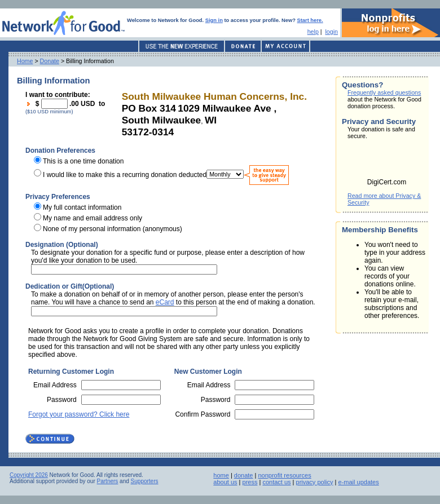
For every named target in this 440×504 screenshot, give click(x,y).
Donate (50, 61)
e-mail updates (359, 482)
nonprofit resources (284, 475)
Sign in (214, 20)
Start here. (310, 20)
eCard (165, 302)
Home (25, 61)
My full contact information (82, 207)
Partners (108, 481)
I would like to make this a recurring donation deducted (125, 174)
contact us (276, 482)
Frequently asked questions (384, 92)
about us (225, 482)
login (331, 32)
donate (244, 475)
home (221, 475)
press (250, 482)
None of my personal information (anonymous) (113, 229)
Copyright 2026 (29, 475)
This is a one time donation (83, 161)
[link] (387, 162)
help (313, 32)
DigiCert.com (387, 182)
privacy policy (315, 482)
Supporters (145, 481)
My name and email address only (93, 218)
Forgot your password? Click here (79, 414)
